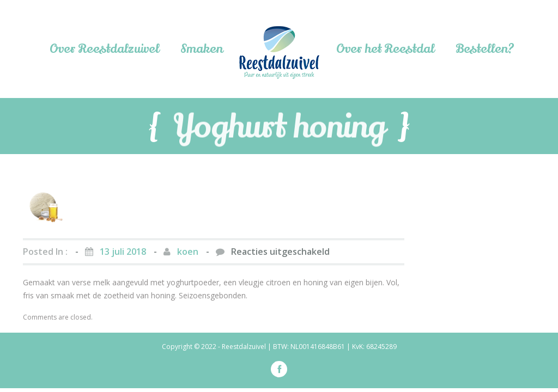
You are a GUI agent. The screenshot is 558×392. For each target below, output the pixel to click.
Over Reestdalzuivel (104, 49)
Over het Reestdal (385, 49)
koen (188, 252)
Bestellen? (485, 49)
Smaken (202, 49)
